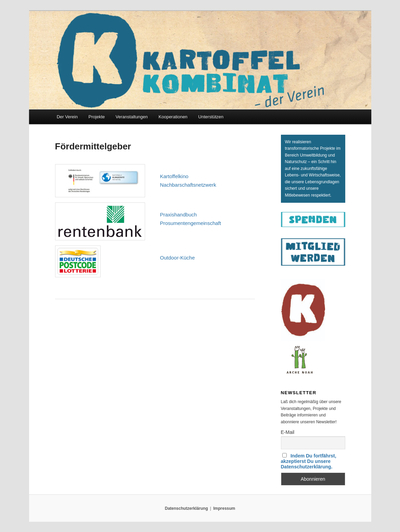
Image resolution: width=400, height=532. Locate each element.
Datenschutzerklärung (186, 508)
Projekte (97, 117)
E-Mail (288, 432)
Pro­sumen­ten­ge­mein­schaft (191, 223)
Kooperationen (173, 117)
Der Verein (67, 117)
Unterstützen (211, 117)
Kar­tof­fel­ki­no (174, 176)
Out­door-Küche (178, 258)
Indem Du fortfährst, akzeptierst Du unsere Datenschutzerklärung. (309, 461)
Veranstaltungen (132, 117)
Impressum (224, 508)
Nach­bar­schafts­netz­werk (188, 185)
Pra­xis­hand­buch (179, 215)
